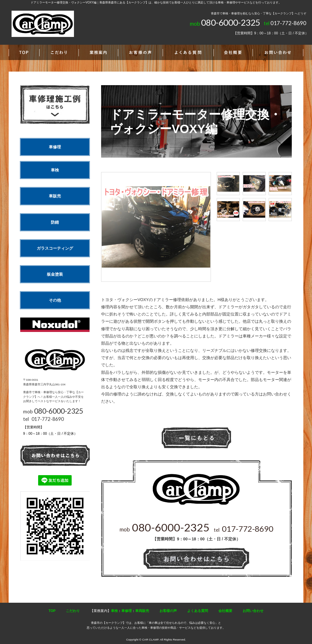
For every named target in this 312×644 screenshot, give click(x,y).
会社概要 (225, 611)
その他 (55, 300)
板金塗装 (55, 274)
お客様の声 (168, 611)
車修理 (55, 147)
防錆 (55, 222)
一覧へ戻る (196, 438)
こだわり (73, 611)
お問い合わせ (253, 611)
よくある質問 (198, 611)
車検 (55, 170)
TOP (52, 611)
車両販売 (142, 611)
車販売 (55, 196)
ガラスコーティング (55, 248)
